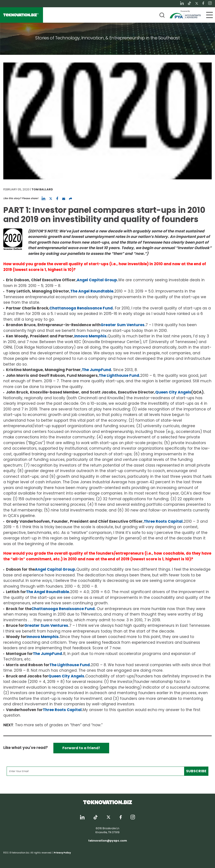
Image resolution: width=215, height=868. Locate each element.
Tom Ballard (42, 189)
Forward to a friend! (81, 748)
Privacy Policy (62, 853)
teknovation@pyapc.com (108, 841)
